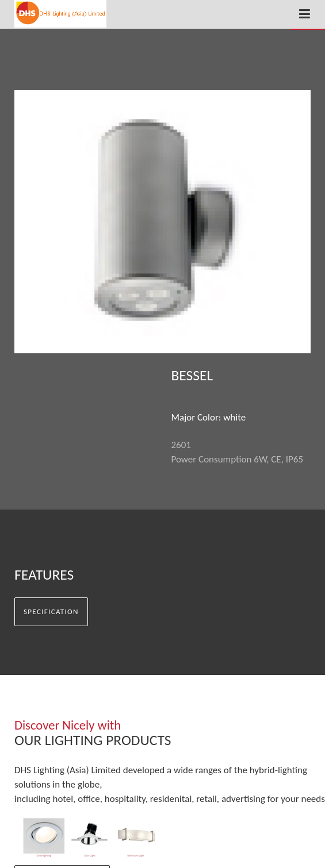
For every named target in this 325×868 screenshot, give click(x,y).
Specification (51, 612)
